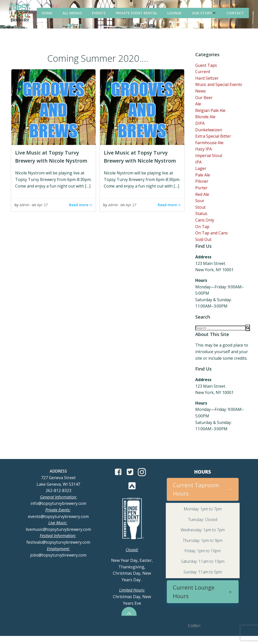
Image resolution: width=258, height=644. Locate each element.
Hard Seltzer (207, 79)
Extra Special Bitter (213, 137)
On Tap (202, 227)
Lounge (175, 12)
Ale (198, 104)
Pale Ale (203, 175)
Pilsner (202, 182)
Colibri (194, 634)
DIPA (200, 124)
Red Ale (202, 195)
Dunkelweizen (209, 130)
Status (201, 214)
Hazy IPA (204, 150)
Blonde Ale (205, 117)
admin (26, 213)
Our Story (205, 12)
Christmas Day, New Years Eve (132, 605)
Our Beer (204, 98)
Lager (201, 169)
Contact (236, 12)
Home (48, 12)
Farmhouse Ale (209, 143)
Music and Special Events (219, 85)
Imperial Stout (209, 156)
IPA (198, 163)
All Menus (73, 12)
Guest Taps (206, 66)
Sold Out (203, 240)
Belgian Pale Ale (210, 111)
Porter (201, 188)
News (201, 91)
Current (203, 72)
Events (100, 12)
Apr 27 (44, 213)
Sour (200, 201)
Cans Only (205, 221)
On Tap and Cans (212, 233)
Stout (200, 208)
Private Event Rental (137, 12)
